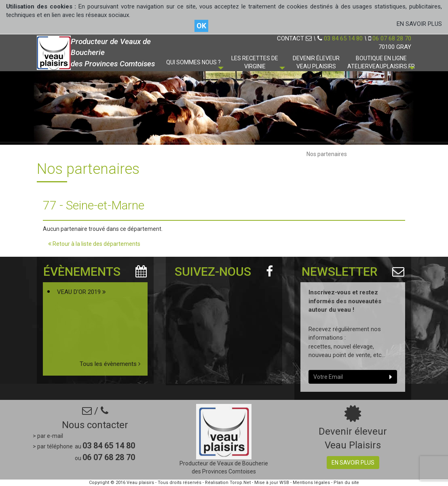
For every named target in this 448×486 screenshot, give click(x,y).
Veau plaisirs (140, 483)
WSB (284, 483)
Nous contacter (95, 425)
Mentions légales (311, 483)
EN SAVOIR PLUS (419, 24)
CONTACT (294, 38)
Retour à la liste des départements (94, 244)
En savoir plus (353, 463)
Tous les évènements (110, 364)
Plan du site (346, 483)
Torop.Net (240, 483)
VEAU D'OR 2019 (81, 292)
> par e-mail (48, 436)
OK (201, 26)
